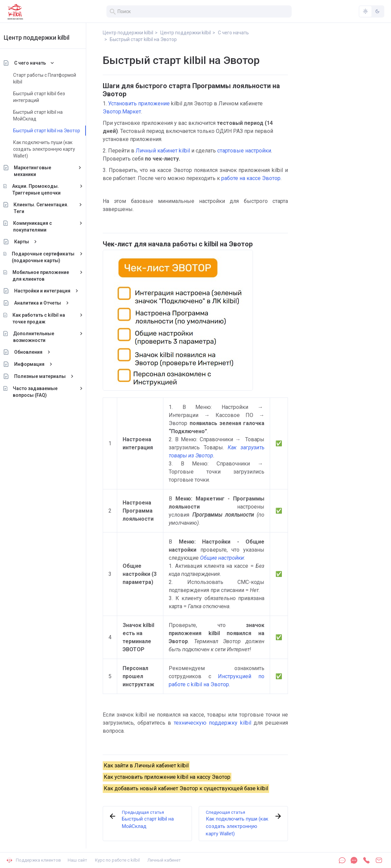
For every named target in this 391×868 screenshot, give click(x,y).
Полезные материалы (48, 376)
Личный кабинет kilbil (163, 151)
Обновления (36, 352)
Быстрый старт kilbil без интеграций (47, 97)
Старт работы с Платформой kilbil (53, 78)
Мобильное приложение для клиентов (49, 276)
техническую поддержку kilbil (213, 723)
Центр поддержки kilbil (45, 38)
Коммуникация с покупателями (41, 227)
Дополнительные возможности (42, 337)
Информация (37, 364)
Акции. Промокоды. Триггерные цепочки (44, 189)
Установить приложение (139, 103)
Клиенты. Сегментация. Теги (49, 208)
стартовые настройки (244, 151)
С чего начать (38, 63)
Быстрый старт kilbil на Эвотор (55, 131)
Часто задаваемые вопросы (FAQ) (43, 392)
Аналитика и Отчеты (46, 303)
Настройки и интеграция (50, 291)
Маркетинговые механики (41, 171)
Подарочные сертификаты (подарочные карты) (51, 257)
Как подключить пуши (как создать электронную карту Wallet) (52, 149)
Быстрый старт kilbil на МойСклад (46, 115)
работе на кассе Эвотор (251, 178)
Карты (30, 242)
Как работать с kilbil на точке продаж (47, 318)
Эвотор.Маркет (122, 112)
